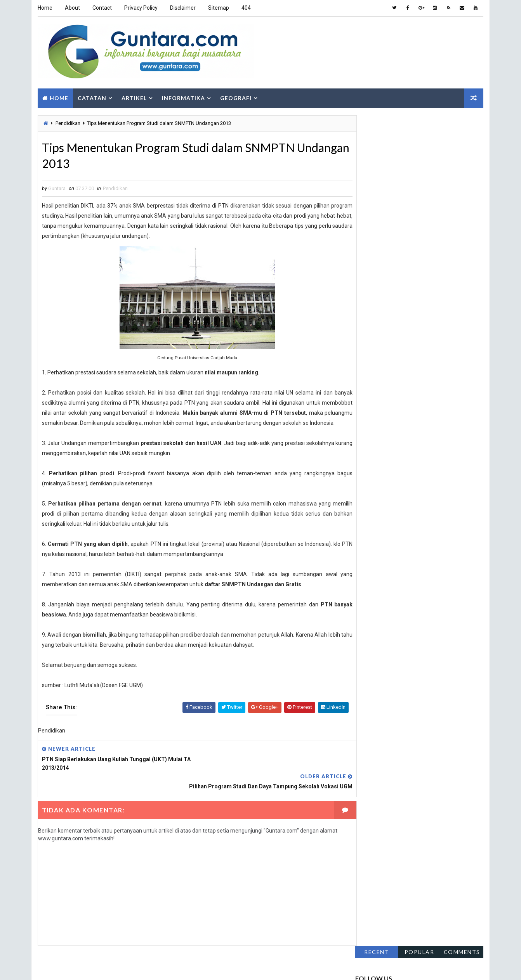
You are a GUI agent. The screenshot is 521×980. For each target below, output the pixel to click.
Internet (370, 406)
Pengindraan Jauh (381, 446)
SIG (414, 460)
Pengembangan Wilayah (436, 433)
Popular (420, 120)
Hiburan (369, 392)
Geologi (454, 378)
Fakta (366, 378)
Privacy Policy (141, 8)
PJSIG (432, 446)
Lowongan (372, 419)
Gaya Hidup (408, 378)
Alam (365, 365)
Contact (102, 8)
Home (45, 8)
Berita (445, 365)
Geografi (235, 96)
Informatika (183, 96)
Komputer (452, 406)
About (72, 8)
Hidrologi (413, 392)
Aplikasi (404, 365)
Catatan (92, 96)
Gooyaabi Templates (168, 966)
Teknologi (428, 474)
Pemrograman (424, 419)
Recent (377, 120)
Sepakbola (372, 460)
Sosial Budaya (376, 474)
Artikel (134, 96)
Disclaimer (182, 8)
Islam (410, 406)
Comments (462, 120)
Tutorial (370, 487)
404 (246, 8)
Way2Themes (86, 966)
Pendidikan (68, 122)
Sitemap (218, 8)
